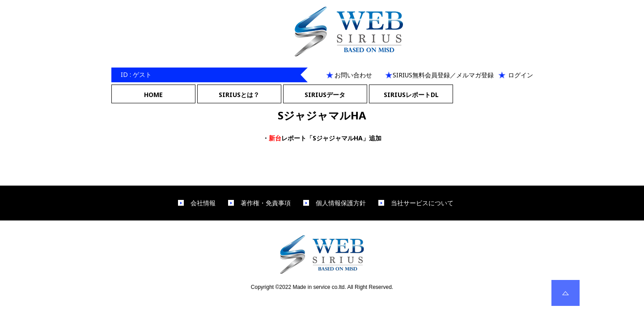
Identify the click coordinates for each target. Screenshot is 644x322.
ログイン (521, 75)
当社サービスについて (422, 203)
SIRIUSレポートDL (411, 95)
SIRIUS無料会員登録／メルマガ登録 (443, 75)
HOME (153, 95)
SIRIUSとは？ (239, 95)
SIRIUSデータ (325, 95)
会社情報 (203, 203)
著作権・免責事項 (266, 203)
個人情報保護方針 (341, 203)
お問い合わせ (353, 75)
